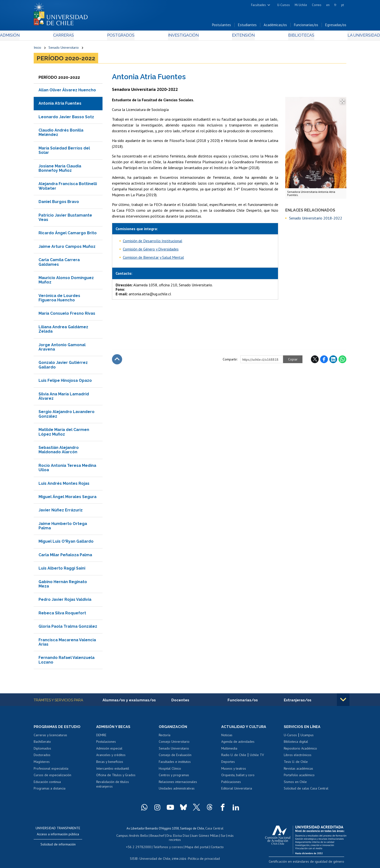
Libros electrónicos (298, 757)
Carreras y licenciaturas (50, 737)
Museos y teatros (234, 770)
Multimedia (229, 750)
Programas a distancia (50, 790)
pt (343, 5)
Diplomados (42, 750)
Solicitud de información (58, 846)
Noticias (227, 737)
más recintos (228, 837)
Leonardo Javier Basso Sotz (66, 118)
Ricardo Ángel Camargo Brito (68, 234)
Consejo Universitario (174, 743)
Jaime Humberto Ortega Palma (63, 527)
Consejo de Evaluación (175, 757)
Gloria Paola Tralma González (68, 628)
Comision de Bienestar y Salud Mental (153, 259)
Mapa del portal (194, 843)
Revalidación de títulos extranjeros (113, 786)
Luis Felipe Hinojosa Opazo (65, 382)
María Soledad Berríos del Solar (64, 152)
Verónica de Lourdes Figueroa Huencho (59, 299)
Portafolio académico (299, 777)
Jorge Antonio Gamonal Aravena (62, 348)
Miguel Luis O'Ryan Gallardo (66, 543)
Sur (214, 837)
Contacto (214, 843)
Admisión (45, 37)
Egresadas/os (336, 26)
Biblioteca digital (296, 743)
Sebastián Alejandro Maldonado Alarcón (59, 451)
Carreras (86, 37)
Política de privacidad (202, 855)
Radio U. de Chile (234, 757)
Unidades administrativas (177, 790)
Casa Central (214, 830)
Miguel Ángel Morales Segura (67, 498)
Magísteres (42, 764)
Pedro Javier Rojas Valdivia (65, 601)
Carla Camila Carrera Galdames (59, 263)
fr (335, 5)
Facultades (258, 5)
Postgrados (132, 37)
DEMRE (101, 737)
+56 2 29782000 (141, 843)
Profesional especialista (51, 770)
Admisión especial (109, 750)
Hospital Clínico (170, 770)
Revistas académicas (298, 770)
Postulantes (222, 26)
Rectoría (165, 737)
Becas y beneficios (110, 764)
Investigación (182, 37)
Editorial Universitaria (237, 790)
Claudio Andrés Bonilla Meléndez (61, 134)
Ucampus (307, 737)
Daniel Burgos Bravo (59, 203)
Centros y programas (174, 777)
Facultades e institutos (175, 764)
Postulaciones (106, 743)
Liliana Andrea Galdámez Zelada (63, 331)
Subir (117, 361)
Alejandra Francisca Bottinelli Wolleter (68, 188)
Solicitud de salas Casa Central (306, 790)
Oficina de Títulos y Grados (116, 777)
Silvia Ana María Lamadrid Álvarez (64, 398)
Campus (119, 837)
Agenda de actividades (238, 743)
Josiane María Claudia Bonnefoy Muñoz (60, 170)
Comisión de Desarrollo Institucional (153, 242)
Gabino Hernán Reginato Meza (63, 585)
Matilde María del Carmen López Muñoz (64, 433)
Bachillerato (42, 743)
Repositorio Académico (300, 750)
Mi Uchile (301, 5)
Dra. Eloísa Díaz (172, 837)
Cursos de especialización (52, 777)
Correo (317, 5)
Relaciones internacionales (178, 784)
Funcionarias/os (306, 26)
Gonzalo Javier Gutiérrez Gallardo (63, 366)
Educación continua (47, 784)
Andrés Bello (135, 837)
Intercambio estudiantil (113, 770)
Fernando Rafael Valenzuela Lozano (67, 661)
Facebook (324, 361)
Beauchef (152, 837)
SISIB (137, 855)
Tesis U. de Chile (296, 764)
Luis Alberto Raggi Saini (62, 570)
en (328, 5)
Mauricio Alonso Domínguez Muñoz (66, 281)
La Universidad (328, 37)
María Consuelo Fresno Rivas (67, 315)
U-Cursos (284, 5)
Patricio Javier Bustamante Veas (65, 219)
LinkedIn (333, 361)
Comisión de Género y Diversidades (151, 250)
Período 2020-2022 (66, 60)
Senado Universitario (64, 49)
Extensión (231, 37)
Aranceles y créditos (111, 757)
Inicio (37, 49)
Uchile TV (257, 757)
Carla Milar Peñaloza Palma (65, 556)
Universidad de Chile (156, 855)
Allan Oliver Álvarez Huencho (67, 91)
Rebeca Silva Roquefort (62, 614)
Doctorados (42, 757)
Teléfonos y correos (168, 843)
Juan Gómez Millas (197, 837)
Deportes (228, 764)
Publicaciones (231, 784)
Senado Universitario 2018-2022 (316, 219)
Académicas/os (275, 26)
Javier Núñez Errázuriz (61, 512)
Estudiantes (247, 26)
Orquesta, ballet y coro (238, 777)
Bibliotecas (277, 37)
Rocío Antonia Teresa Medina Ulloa (67, 469)
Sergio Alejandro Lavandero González (67, 415)
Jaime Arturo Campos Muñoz (67, 248)
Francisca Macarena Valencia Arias (67, 644)
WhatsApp (342, 361)
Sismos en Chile (295, 784)
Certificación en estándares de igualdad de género (312, 863)
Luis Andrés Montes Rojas (64, 485)
